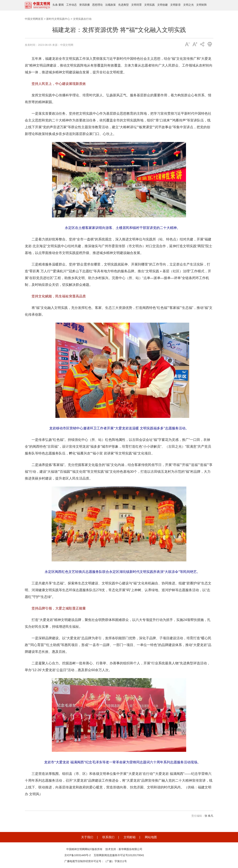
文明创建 (162, 5)
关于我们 (87, 837)
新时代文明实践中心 (58, 19)
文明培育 (136, 5)
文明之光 (188, 5)
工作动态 (71, 5)
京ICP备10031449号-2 (78, 855)
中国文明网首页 (34, 19)
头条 (55, 5)
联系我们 (108, 837)
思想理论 (97, 5)
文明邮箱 (130, 837)
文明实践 (149, 5)
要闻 (61, 5)
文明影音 (175, 5)
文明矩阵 (201, 5)
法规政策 (110, 5)
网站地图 (151, 837)
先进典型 (123, 5)
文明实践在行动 (82, 19)
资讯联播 (84, 5)
